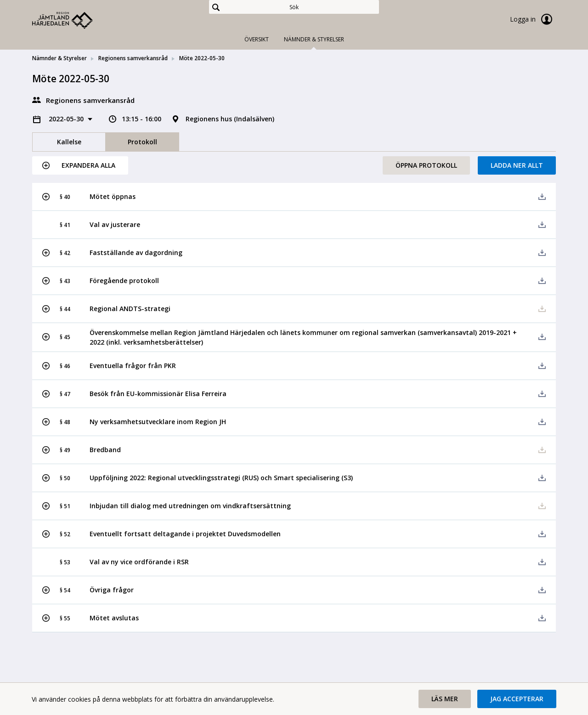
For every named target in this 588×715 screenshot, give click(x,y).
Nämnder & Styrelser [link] (59, 58)
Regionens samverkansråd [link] (133, 58)
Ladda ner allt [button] (517, 165)
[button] (80, 165)
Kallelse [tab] (69, 142)
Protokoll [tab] (142, 142)
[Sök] (294, 7)
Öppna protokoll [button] (426, 165)
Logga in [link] (533, 19)
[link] (78, 20)
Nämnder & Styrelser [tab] (314, 39)
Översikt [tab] (257, 39)
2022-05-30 (67, 119)
